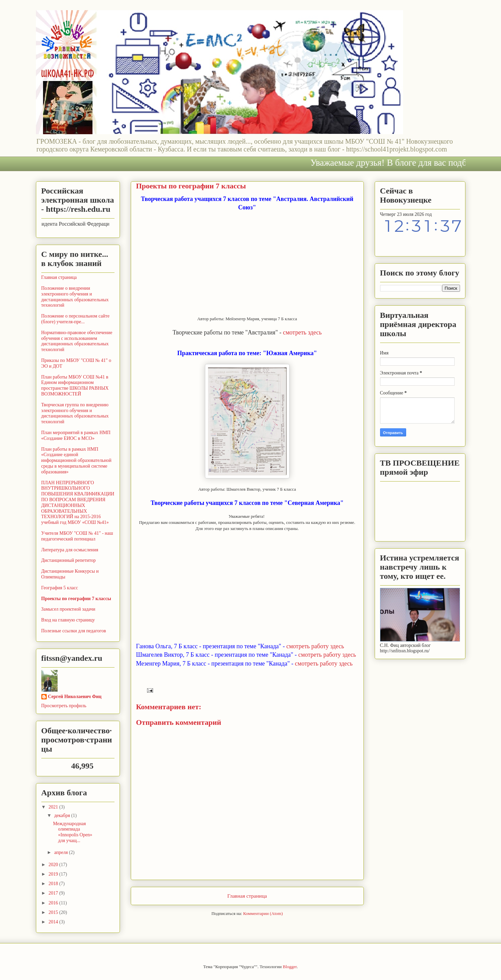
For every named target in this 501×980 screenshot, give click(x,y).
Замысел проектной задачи (68, 609)
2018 (54, 884)
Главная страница (247, 896)
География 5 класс (60, 588)
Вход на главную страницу (68, 620)
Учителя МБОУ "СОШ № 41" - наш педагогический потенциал (77, 536)
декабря (63, 815)
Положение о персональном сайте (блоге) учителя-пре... (76, 319)
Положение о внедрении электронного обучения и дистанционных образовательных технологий (75, 297)
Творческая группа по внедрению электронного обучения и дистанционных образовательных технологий (75, 413)
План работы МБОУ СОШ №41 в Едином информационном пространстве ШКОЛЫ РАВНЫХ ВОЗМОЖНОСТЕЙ (75, 385)
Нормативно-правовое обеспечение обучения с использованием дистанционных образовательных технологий (77, 341)
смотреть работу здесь (315, 646)
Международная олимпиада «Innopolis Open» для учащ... (72, 832)
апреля (62, 852)
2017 (54, 893)
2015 (54, 912)
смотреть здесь (302, 332)
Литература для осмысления (70, 550)
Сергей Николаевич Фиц (75, 697)
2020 (54, 865)
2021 (54, 807)
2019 (54, 874)
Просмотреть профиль (64, 706)
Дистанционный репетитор (69, 560)
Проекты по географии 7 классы (76, 599)
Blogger (290, 967)
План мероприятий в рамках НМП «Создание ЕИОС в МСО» (76, 435)
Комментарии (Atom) (263, 913)
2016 (54, 903)
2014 (54, 922)
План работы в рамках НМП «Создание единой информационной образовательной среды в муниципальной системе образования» (77, 461)
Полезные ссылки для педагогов (74, 631)
